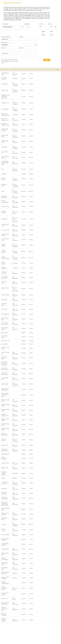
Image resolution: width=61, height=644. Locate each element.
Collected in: (5, 42)
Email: (22, 48)
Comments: (5, 53)
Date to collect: (6, 37)
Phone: (4, 48)
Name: (22, 37)
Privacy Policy (5, 62)
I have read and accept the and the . (10, 62)
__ (13, 27)
